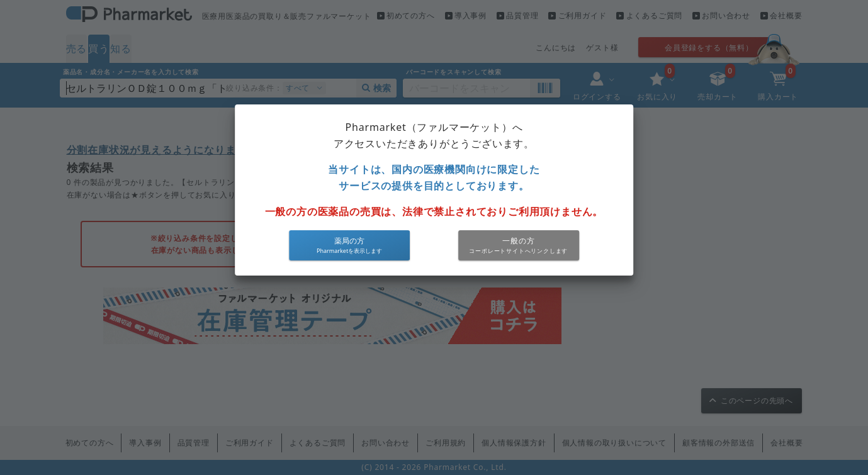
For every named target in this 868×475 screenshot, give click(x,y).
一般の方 (518, 241)
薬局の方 (349, 241)
